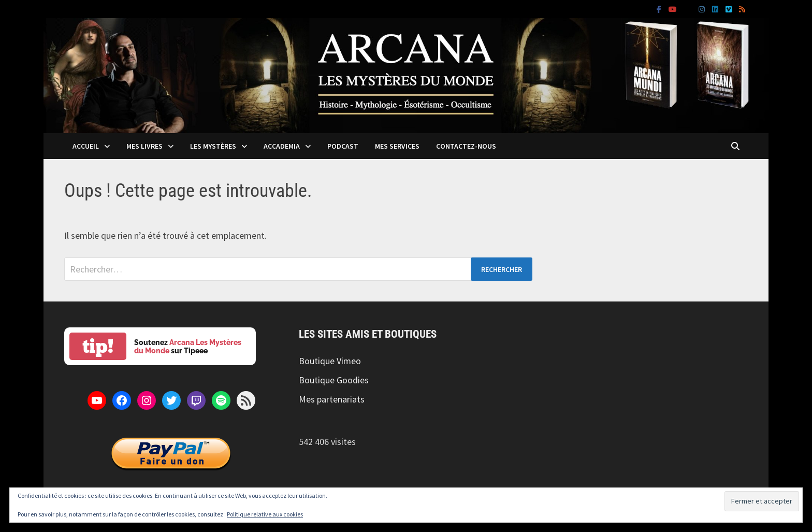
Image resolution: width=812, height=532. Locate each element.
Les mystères (213, 146)
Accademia (282, 146)
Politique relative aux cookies (265, 514)
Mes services (397, 146)
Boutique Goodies (334, 380)
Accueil (86, 146)
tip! (98, 346)
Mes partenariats (332, 399)
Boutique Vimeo (330, 361)
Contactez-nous (466, 146)
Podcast (343, 146)
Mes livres (144, 146)
